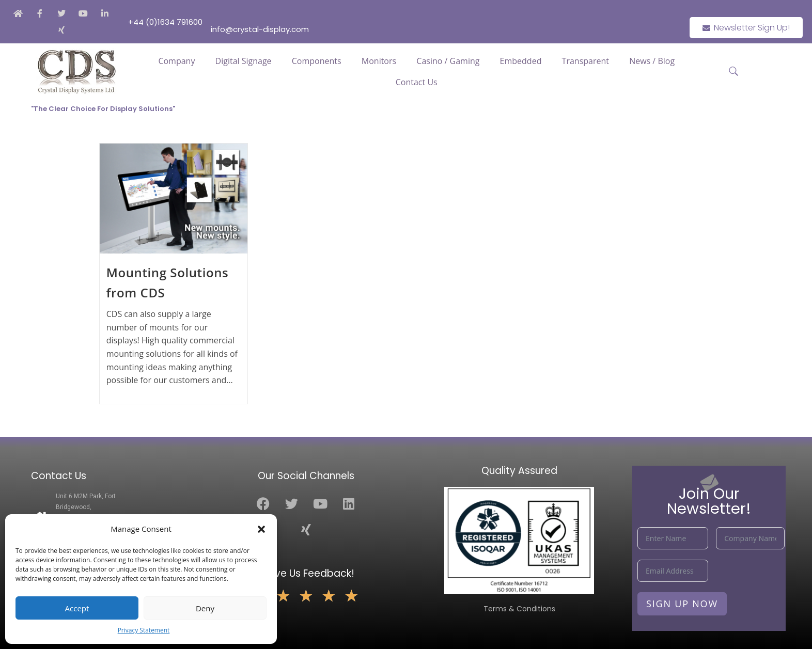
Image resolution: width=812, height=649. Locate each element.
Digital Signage (244, 61)
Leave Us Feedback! (306, 573)
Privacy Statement (144, 630)
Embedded (521, 61)
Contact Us (417, 82)
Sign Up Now (682, 604)
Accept (77, 608)
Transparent (585, 61)
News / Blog (652, 61)
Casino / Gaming (448, 61)
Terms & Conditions (519, 609)
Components (317, 61)
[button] (261, 529)
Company (176, 61)
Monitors (379, 61)
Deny (205, 608)
